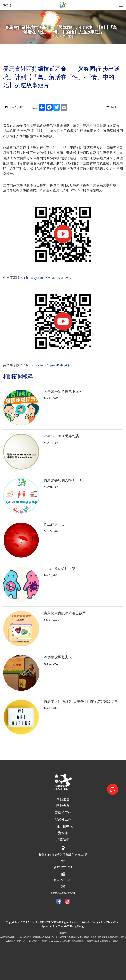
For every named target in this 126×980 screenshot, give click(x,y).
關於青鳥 (63, 806)
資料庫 (63, 833)
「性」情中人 (63, 826)
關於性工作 (63, 819)
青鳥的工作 (63, 813)
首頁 (55, 36)
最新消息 (68, 36)
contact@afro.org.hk (63, 893)
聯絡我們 (63, 840)
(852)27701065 (63, 867)
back (112, 107)
